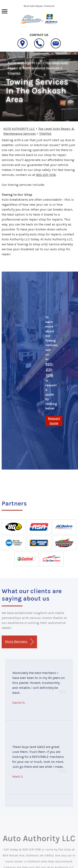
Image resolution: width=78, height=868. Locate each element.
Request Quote (54, 421)
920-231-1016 (46, 175)
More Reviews (19, 642)
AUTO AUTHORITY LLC (25, 63)
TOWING (14, 73)
